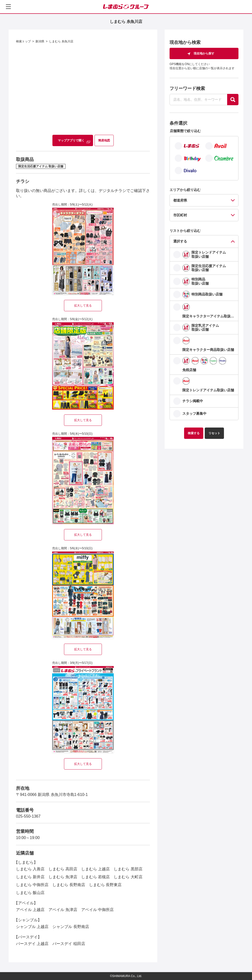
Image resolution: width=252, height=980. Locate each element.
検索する (194, 433)
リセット (214, 433)
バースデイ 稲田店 (69, 944)
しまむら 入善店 (30, 869)
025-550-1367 (28, 816)
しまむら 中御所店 (32, 885)
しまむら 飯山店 (30, 893)
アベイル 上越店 (30, 910)
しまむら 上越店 (95, 869)
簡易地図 (104, 140)
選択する (180, 241)
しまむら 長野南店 (69, 885)
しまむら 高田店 (63, 869)
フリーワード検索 (187, 88)
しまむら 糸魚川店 (61, 41)
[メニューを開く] (8, 7)
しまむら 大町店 (128, 877)
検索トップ (23, 41)
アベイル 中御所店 (97, 910)
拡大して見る (83, 306)
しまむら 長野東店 (105, 885)
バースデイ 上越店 (32, 944)
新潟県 (40, 41)
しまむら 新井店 (30, 877)
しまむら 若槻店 (95, 877)
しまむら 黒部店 (128, 869)
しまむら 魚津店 (63, 877)
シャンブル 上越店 (32, 927)
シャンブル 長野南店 (71, 927)
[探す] (233, 100)
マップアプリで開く (71, 140)
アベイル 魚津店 (63, 910)
